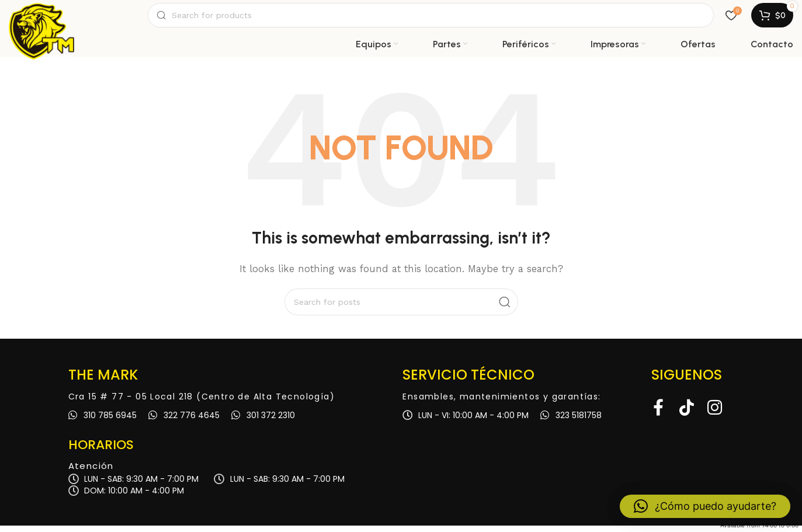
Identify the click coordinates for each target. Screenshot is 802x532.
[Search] (431, 19)
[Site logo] (41, 19)
